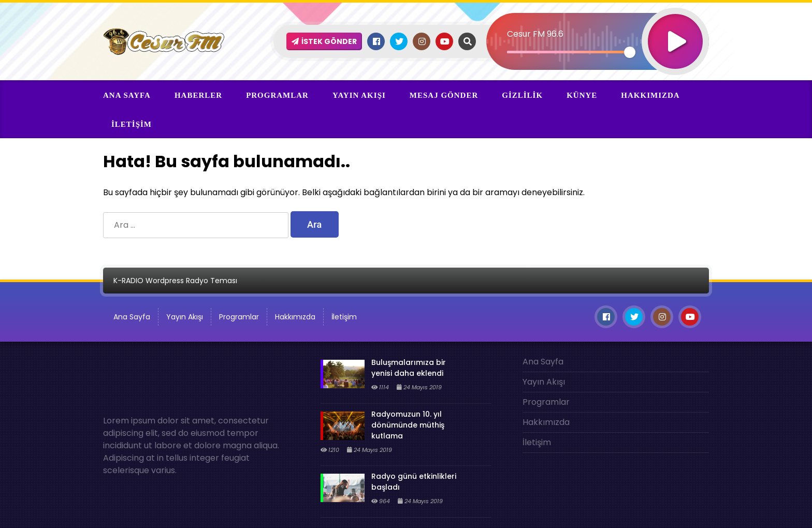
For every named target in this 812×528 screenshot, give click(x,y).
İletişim (132, 124)
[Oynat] (676, 28)
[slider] (569, 52)
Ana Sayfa (127, 95)
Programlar (277, 95)
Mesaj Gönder (444, 95)
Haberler (198, 95)
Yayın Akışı (359, 95)
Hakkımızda (650, 95)
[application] (598, 23)
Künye (582, 95)
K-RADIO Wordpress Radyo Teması (175, 281)
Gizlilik (522, 95)
